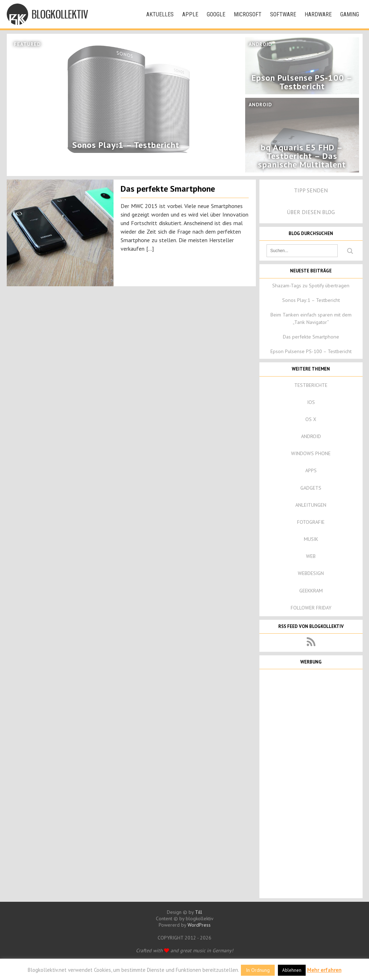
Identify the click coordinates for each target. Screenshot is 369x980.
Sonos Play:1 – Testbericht (311, 300)
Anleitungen (311, 505)
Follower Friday (311, 608)
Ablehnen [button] (292, 970)
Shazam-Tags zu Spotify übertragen (311, 286)
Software (283, 14)
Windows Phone (311, 453)
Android (311, 436)
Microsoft (248, 14)
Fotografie (311, 522)
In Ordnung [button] (258, 970)
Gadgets (311, 488)
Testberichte (311, 385)
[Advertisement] (311, 783)
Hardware (318, 14)
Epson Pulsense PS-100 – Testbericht (311, 351)
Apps (311, 470)
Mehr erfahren (324, 970)
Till (199, 912)
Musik (311, 539)
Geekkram (311, 591)
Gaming (350, 14)
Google (216, 14)
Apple (190, 14)
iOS (311, 402)
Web (311, 556)
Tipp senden (311, 190)
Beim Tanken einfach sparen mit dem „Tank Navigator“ (311, 318)
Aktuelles (160, 14)
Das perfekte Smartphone (168, 189)
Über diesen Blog (311, 212)
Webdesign (311, 573)
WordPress (199, 925)
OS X (311, 419)
